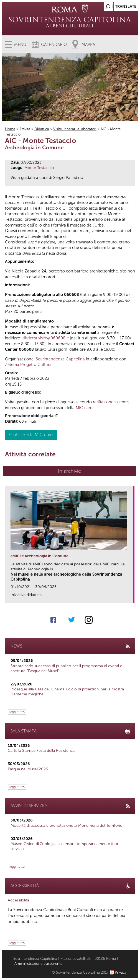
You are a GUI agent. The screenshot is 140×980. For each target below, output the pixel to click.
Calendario (54, 45)
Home (10, 129)
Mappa (88, 45)
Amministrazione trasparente (38, 964)
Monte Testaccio (39, 168)
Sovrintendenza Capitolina (60, 359)
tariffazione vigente (110, 402)
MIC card (84, 408)
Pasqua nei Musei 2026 (28, 769)
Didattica (42, 129)
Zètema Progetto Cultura (28, 365)
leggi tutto (17, 712)
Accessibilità (18, 900)
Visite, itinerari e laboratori (75, 129)
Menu (20, 45)
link (130, 597)
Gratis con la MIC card (31, 435)
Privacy (121, 972)
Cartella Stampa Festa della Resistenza (41, 751)
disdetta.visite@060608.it (46, 338)
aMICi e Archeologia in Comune (40, 556)
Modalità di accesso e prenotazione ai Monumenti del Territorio (67, 826)
